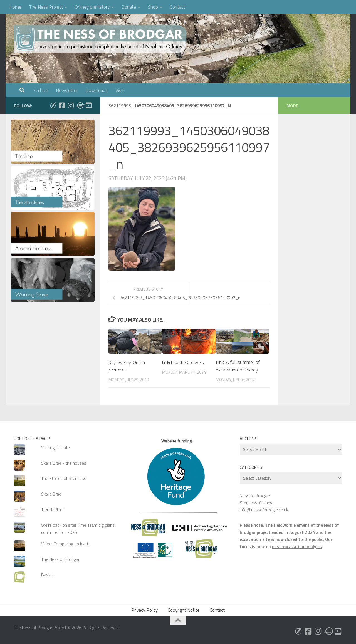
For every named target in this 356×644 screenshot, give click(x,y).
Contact (177, 7)
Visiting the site (55, 447)
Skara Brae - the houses (64, 463)
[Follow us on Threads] (80, 105)
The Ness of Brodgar (60, 559)
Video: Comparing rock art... (66, 544)
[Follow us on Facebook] (62, 105)
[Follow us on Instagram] (71, 105)
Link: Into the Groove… (185, 362)
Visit (120, 90)
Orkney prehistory (92, 7)
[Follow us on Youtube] (88, 105)
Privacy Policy (144, 610)
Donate (129, 7)
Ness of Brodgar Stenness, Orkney (256, 499)
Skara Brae (51, 494)
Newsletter (67, 90)
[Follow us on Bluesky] (53, 105)
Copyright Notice (184, 610)
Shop (153, 7)
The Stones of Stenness (64, 478)
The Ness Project (46, 7)
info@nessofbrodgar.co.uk (264, 510)
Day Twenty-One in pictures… (128, 366)
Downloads (97, 90)
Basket (48, 575)
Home (15, 7)
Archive (41, 90)
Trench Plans (53, 509)
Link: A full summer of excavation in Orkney (238, 366)
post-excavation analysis (297, 546)
